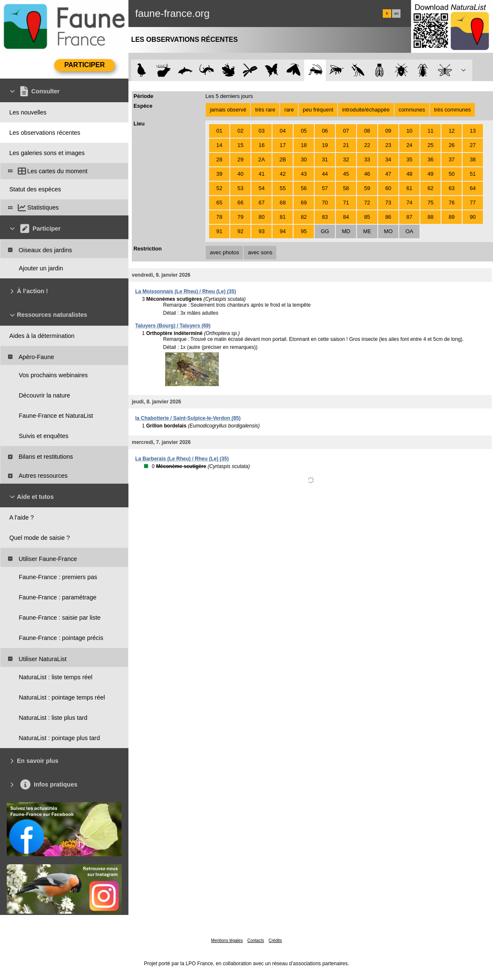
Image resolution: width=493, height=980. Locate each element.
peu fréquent (318, 110)
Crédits (275, 941)
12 (452, 131)
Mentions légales (227, 941)
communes (412, 110)
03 (261, 131)
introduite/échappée (366, 110)
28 (219, 159)
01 (219, 131)
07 (346, 131)
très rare (265, 110)
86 (388, 217)
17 (283, 145)
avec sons (260, 252)
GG (325, 231)
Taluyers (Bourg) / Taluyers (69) (173, 326)
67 (261, 203)
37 (452, 159)
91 (219, 231)
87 (409, 217)
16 (261, 145)
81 (283, 217)
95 (304, 231)
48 (409, 174)
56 (304, 188)
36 (430, 159)
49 (430, 174)
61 (409, 188)
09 (388, 131)
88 (430, 217)
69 (304, 203)
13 (473, 131)
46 (367, 174)
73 (388, 203)
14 (219, 145)
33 (367, 159)
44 (325, 174)
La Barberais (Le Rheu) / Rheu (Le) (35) (182, 459)
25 (430, 145)
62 (430, 188)
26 (452, 145)
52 (219, 188)
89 (452, 217)
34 (388, 159)
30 (304, 159)
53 (240, 188)
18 (304, 145)
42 (283, 174)
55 (283, 188)
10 (409, 131)
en (396, 14)
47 (388, 174)
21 (346, 145)
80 (261, 217)
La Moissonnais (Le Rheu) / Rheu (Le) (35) (186, 291)
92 (240, 231)
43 (304, 174)
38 (473, 159)
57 (325, 188)
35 (409, 159)
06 (325, 131)
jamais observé (228, 110)
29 (240, 159)
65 (219, 203)
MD (346, 231)
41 (261, 174)
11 (430, 131)
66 (240, 203)
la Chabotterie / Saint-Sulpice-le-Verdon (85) (188, 418)
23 (388, 145)
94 (283, 231)
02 (240, 131)
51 (473, 174)
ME (367, 231)
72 (367, 203)
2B (283, 159)
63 (452, 188)
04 (283, 131)
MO (388, 231)
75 (430, 203)
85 (367, 217)
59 (367, 188)
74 (409, 203)
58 (346, 188)
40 (240, 174)
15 (240, 145)
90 (473, 217)
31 (325, 159)
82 (304, 217)
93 (261, 231)
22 (367, 145)
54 (261, 188)
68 (283, 203)
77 (473, 203)
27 (473, 145)
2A (261, 159)
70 (325, 203)
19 (325, 145)
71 (346, 203)
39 (219, 174)
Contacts (255, 941)
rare (289, 110)
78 (219, 217)
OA (410, 231)
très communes (452, 110)
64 (473, 188)
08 (367, 131)
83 (325, 217)
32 (346, 159)
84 (346, 217)
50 (452, 174)
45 (346, 174)
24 (409, 145)
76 (452, 203)
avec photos (225, 252)
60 (388, 188)
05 (304, 131)
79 (240, 217)
